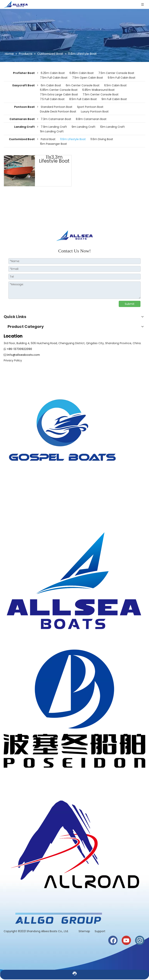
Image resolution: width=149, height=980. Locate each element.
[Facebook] (113, 940)
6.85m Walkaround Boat (98, 90)
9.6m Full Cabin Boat (122, 78)
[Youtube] (126, 940)
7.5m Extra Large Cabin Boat (59, 94)
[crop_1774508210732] (62, 435)
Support (100, 931)
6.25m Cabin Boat (53, 73)
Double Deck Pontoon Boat (58, 111)
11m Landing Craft (52, 131)
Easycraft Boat (24, 85)
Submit (130, 304)
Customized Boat (22, 139)
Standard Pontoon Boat (57, 107)
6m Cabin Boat (51, 85)
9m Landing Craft (84, 127)
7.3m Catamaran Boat (56, 119)
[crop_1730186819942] (74, 577)
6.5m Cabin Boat (115, 85)
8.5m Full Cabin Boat (83, 99)
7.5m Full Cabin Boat (54, 78)
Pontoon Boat (24, 107)
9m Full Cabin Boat (114, 99)
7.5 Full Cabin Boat (52, 99)
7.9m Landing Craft (54, 127)
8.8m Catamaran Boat (91, 119)
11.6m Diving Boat (102, 139)
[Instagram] (140, 940)
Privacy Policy (13, 360)
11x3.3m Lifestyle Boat (54, 159)
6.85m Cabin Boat (82, 73)
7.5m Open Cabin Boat (88, 78)
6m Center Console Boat (83, 85)
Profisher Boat (24, 73)
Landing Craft (24, 127)
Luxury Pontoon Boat (95, 111)
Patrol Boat (48, 139)
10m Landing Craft (112, 127)
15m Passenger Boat (53, 144)
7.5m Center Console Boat (116, 73)
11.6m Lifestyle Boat (73, 139)
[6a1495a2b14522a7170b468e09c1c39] (58, 919)
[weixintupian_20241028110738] (74, 709)
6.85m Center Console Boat (59, 90)
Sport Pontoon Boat (90, 107)
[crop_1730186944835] (74, 840)
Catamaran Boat (22, 119)
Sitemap (85, 931)
